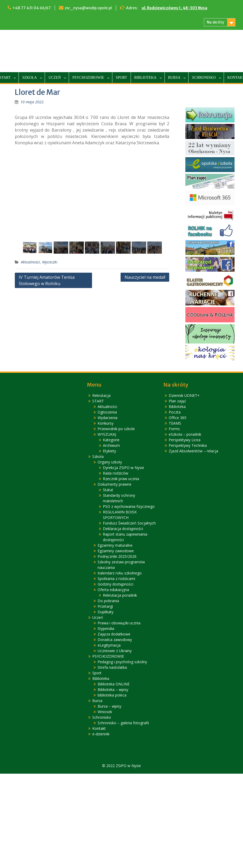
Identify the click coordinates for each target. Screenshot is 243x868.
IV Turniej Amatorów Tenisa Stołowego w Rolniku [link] (47, 281)
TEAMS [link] (175, 423)
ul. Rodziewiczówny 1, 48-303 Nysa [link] (175, 8)
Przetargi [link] (105, 607)
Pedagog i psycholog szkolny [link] (122, 662)
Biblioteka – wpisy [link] (113, 690)
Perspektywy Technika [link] (188, 446)
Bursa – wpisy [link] (109, 706)
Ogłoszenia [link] (107, 412)
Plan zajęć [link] (177, 401)
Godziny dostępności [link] (115, 584)
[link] (32, 102)
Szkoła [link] (29, 78)
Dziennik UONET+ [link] (184, 396)
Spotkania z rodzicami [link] (116, 579)
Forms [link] (174, 429)
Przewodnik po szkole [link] (116, 429)
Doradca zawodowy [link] (115, 640)
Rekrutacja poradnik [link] (120, 595)
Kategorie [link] (111, 440)
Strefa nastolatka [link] (112, 668)
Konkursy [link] (106, 423)
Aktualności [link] (30, 262)
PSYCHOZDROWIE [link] (88, 78)
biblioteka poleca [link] (112, 695)
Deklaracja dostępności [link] (123, 529)
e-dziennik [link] (101, 734)
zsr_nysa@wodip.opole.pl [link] (88, 8)
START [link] (98, 401)
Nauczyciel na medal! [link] (145, 277)
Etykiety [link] (109, 451)
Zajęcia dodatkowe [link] (114, 634)
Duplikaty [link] (106, 612)
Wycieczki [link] (50, 262)
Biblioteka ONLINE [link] (114, 684)
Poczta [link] (175, 412)
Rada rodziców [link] (116, 473)
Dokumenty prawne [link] (114, 484)
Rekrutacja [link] (101, 396)
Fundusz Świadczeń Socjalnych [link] (129, 523)
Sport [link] (121, 78)
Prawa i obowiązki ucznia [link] (119, 623)
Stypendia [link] (106, 629)
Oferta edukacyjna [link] (113, 590)
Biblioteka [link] (145, 78)
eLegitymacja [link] (109, 645)
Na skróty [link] (216, 22)
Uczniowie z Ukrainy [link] (115, 651)
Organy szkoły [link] (110, 462)
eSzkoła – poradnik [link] (185, 435)
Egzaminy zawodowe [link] (116, 551)
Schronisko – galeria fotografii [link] (123, 723)
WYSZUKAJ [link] (107, 435)
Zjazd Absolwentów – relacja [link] (193, 451)
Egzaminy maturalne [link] (115, 546)
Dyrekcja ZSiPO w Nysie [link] (123, 468)
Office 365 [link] (178, 418)
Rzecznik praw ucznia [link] (121, 479)
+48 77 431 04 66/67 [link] (32, 8)
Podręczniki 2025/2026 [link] (117, 557)
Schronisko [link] (204, 78)
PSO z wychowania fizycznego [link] (129, 507)
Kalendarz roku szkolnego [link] (120, 573)
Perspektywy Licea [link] (185, 440)
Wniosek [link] (105, 712)
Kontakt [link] (99, 729)
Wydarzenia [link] (107, 418)
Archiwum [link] (111, 446)
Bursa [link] (174, 78)
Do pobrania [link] (108, 601)
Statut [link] (108, 490)
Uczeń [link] (55, 78)
